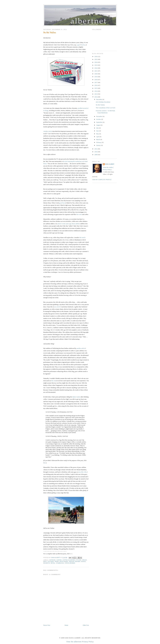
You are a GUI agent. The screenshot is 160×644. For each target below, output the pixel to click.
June (98, 131)
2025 (96, 59)
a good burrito (81, 45)
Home (66, 625)
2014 (96, 91)
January (99, 145)
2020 (96, 74)
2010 (96, 152)
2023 (96, 65)
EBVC (45, 562)
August (98, 125)
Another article (48, 131)
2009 (96, 155)
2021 (96, 71)
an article (57, 307)
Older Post (86, 625)
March (98, 139)
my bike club (83, 472)
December (99, 99)
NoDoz (83, 562)
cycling (79, 560)
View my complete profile (102, 180)
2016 (96, 85)
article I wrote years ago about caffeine (69, 224)
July (98, 128)
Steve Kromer (70, 563)
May (98, 134)
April (98, 137)
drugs (85, 560)
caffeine (52, 560)
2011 (96, 149)
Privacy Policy (107, 170)
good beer (62, 203)
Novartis (47, 563)
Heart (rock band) (61, 562)
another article (81, 348)
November (99, 116)
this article (82, 238)
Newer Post (47, 625)
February (99, 142)
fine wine (79, 214)
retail (53, 563)
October (99, 119)
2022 (96, 68)
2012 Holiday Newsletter (103, 102)
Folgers (51, 562)
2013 (96, 94)
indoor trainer (76, 397)
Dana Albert (110, 164)
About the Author (108, 167)
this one (54, 381)
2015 (96, 88)
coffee (59, 560)
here (45, 463)
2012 (96, 97)
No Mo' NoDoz (100, 105)
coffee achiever (69, 560)
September (99, 122)
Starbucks (60, 563)
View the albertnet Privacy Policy (80, 642)
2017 (96, 82)
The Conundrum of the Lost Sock (105, 108)
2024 (96, 62)
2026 (96, 56)
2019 (96, 77)
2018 (96, 80)
